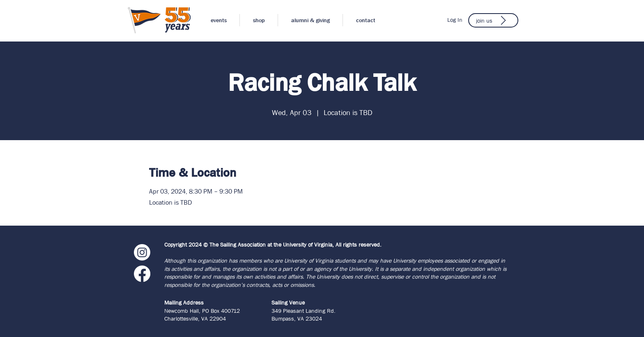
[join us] (493, 20)
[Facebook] (142, 274)
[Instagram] (142, 252)
